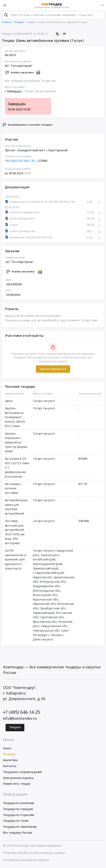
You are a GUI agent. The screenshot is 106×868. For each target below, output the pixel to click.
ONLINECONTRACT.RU (20, 162)
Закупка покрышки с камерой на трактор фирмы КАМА (16, 444)
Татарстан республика (40, 93)
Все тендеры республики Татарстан (30, 82)
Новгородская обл (46, 632)
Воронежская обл (45, 601)
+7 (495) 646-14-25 (22, 713)
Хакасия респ (50, 556)
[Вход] (102, 5)
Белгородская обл (53, 583)
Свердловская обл (54, 627)
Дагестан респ (43, 641)
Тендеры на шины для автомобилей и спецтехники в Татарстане (51, 321)
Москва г (57, 636)
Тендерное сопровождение (23, 773)
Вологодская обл (45, 596)
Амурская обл (42, 578)
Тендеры (9, 755)
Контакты (10, 767)
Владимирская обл (46, 587)
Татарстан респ (44, 402)
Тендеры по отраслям (18, 816)
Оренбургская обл (52, 609)
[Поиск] (6, 16)
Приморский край (45, 570)
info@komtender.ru (20, 720)
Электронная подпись (18, 779)
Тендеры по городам (18, 810)
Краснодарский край (48, 565)
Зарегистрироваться (53, 370)
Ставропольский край (48, 574)
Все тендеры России (17, 834)
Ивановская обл (44, 605)
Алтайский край (44, 561)
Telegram (15, 729)
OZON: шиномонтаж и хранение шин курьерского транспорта (15, 561)
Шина (9, 402)
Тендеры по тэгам (16, 822)
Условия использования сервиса (26, 861)
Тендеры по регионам (18, 804)
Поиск (7, 749)
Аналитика (10, 761)
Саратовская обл (52, 618)
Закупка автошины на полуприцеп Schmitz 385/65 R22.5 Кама (15, 418)
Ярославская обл (45, 623)
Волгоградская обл (47, 592)
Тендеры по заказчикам (20, 828)
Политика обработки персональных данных (34, 854)
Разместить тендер (17, 785)
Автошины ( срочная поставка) (13, 490)
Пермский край (44, 614)
